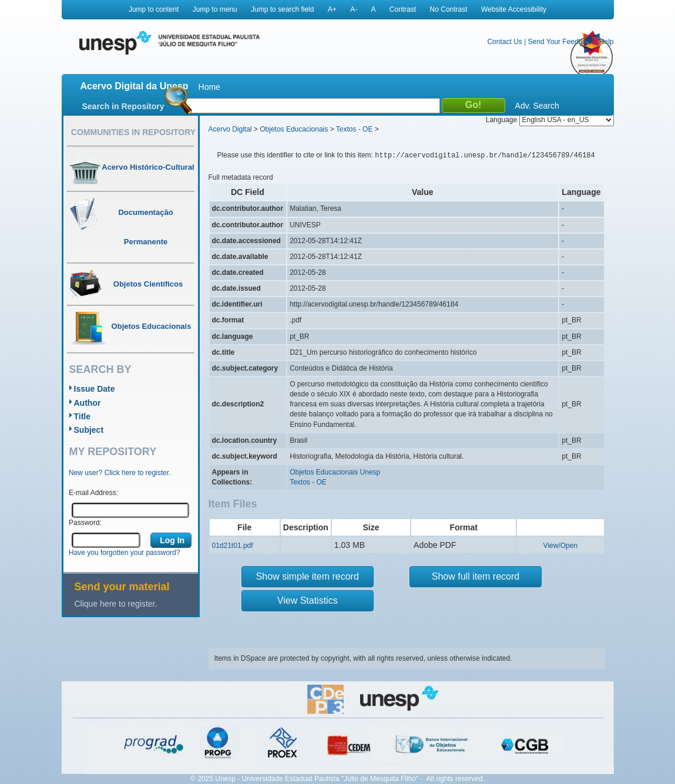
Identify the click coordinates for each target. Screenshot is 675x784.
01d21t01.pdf (233, 546)
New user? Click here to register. (120, 473)
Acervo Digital (230, 129)
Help (607, 42)
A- (354, 9)
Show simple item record (308, 576)
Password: (85, 523)
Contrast (403, 9)
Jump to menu (215, 9)
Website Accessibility (514, 9)
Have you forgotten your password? (124, 553)
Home (209, 87)
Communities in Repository (133, 132)
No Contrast (449, 9)
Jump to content (154, 9)
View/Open (560, 546)
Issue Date (95, 389)
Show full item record (476, 576)
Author (88, 403)
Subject (89, 430)
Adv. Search (537, 106)
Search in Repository (123, 106)
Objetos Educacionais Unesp (335, 472)
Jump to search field (282, 9)
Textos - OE (355, 129)
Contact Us (504, 42)
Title (83, 416)
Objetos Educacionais (294, 129)
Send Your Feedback (561, 42)
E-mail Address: (93, 493)
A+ (332, 9)
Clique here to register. (116, 604)
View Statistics (308, 600)
